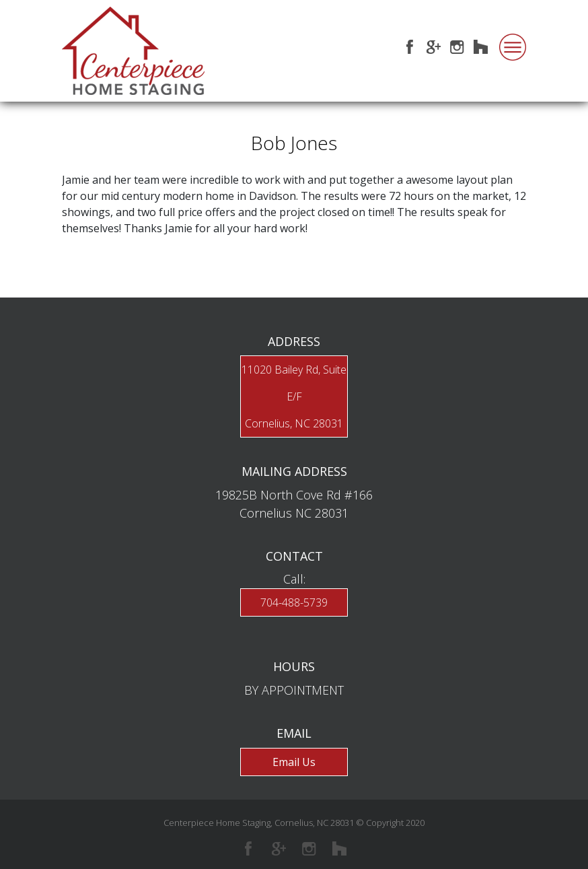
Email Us (294, 762)
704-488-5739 (294, 602)
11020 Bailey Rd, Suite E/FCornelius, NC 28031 (294, 396)
